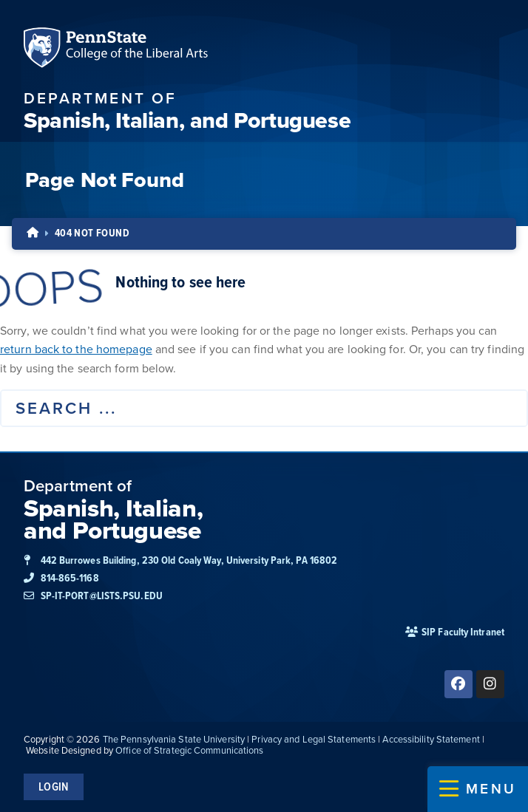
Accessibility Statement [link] (431, 739)
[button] (478, 789)
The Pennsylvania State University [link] (174, 739)
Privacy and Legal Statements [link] (314, 739)
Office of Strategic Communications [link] (189, 750)
